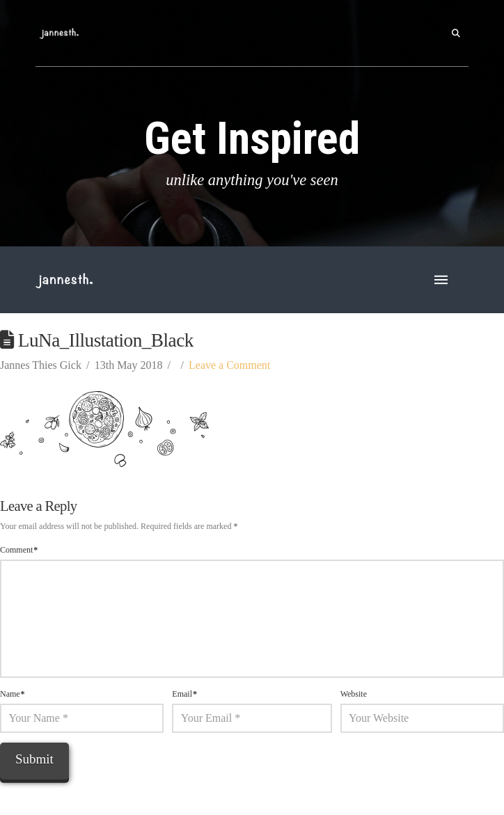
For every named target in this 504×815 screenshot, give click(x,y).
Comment (19, 550)
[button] (456, 33)
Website (354, 694)
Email (184, 694)
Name (13, 694)
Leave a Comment (229, 365)
